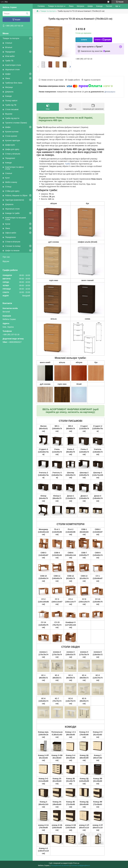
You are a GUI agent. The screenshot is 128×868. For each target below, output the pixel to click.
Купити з (103, 40)
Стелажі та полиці (13, 246)
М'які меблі (10, 56)
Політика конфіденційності (80, 866)
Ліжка (8, 78)
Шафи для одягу (12, 149)
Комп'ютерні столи (13, 65)
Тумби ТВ (9, 61)
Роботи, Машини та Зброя (16, 195)
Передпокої (10, 52)
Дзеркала (9, 92)
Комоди (8, 96)
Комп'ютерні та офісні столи (14, 168)
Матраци (9, 87)
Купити (84, 40)
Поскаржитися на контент (60, 866)
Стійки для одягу (12, 191)
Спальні (9, 43)
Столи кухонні (11, 136)
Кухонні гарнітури (13, 140)
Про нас (6, 257)
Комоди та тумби (12, 213)
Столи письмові (12, 109)
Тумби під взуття (12, 118)
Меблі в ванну (11, 182)
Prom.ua (76, 863)
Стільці (8, 187)
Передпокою (11, 237)
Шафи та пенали (12, 251)
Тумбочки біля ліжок (14, 83)
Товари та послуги (11, 38)
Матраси (80, 6)
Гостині (109, 6)
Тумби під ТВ (11, 105)
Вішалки (9, 114)
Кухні (7, 178)
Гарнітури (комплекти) (15, 200)
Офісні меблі (11, 233)
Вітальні (9, 47)
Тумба (68, 164)
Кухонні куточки (12, 132)
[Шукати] (27, 14)
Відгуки (6, 261)
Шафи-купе (10, 145)
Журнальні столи (12, 70)
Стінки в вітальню (13, 242)
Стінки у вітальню (13, 154)
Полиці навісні (11, 101)
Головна (41, 6)
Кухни (8, 224)
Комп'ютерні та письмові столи (16, 219)
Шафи (8, 74)
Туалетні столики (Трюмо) (16, 123)
